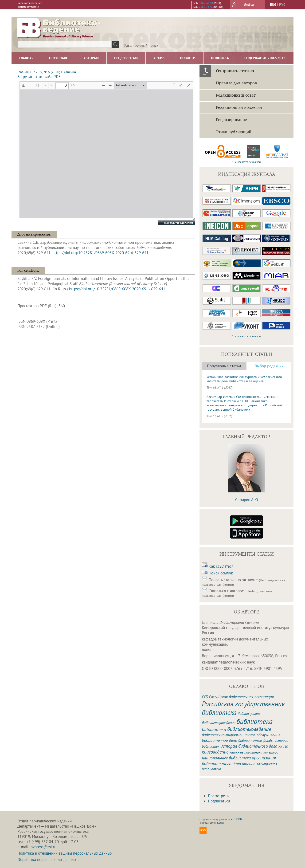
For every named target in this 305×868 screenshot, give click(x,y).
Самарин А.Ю (247, 500)
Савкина (70, 72)
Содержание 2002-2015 (265, 58)
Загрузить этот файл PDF (39, 77)
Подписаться (219, 801)
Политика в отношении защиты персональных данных (65, 853)
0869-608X (206, 3)
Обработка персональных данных (47, 860)
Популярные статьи (224, 366)
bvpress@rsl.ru (43, 847)
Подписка (220, 58)
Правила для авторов (236, 83)
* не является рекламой (247, 162)
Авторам (91, 58)
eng (273, 5)
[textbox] (65, 44)
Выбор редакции (269, 366)
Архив (159, 58)
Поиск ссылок (221, 573)
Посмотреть (218, 796)
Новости (188, 58)
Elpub (220, 823)
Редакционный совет (236, 95)
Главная (26, 58)
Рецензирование (231, 120)
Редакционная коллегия (239, 108)
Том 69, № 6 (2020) (46, 72)
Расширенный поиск (141, 45)
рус (282, 5)
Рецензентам (126, 58)
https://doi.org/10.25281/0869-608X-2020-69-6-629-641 (100, 253)
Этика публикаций (234, 132)
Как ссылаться (221, 566)
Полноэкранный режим (172, 223)
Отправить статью (235, 71)
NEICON (237, 819)
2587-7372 (206, 7)
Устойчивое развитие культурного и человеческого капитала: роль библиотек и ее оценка (244, 379)
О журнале (59, 58)
